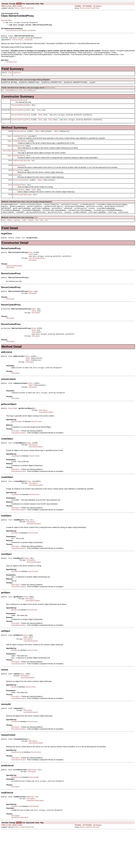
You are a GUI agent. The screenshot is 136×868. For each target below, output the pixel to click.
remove (16, 178)
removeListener (18, 188)
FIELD (17, 8)
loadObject (17, 162)
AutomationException (46, 435)
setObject (16, 199)
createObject (17, 141)
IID (3, 92)
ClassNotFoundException (35, 838)
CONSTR (23, 8)
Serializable (32, 30)
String (39, 113)
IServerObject (7, 156)
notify (24, 232)
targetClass (17, 74)
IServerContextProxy (18, 103)
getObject (16, 151)
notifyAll (30, 232)
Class (10, 74)
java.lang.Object (7, 20)
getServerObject (19, 157)
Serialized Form (11, 63)
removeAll (16, 183)
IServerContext (11, 30)
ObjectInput (27, 167)
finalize (10, 232)
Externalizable (22, 30)
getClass (17, 232)
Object (28, 108)
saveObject (17, 193)
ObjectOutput (27, 204)
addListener (17, 136)
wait (37, 232)
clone (4, 232)
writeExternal (17, 204)
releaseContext (18, 172)
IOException (33, 274)
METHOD (31, 8)
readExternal (17, 167)
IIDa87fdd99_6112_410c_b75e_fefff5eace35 (21, 92)
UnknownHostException (37, 272)
